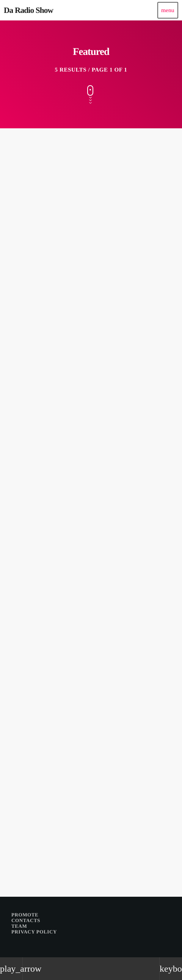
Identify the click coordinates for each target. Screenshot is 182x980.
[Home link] (28, 10)
